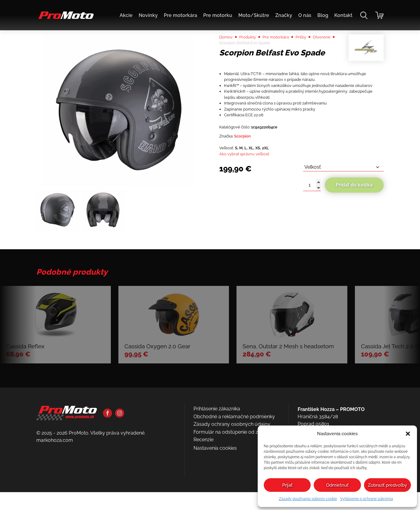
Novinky (148, 15)
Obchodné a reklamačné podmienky (234, 464)
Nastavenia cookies (215, 496)
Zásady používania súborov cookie (308, 499)
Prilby (315, 52)
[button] (408, 434)
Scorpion (248, 182)
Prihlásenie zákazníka (217, 457)
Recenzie (203, 488)
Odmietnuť (337, 485)
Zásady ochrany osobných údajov (232, 472)
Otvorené (230, 59)
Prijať (287, 485)
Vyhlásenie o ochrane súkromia (367, 499)
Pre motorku (218, 15)
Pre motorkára (180, 15)
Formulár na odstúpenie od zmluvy (233, 480)
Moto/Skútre (254, 15)
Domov (228, 52)
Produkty (253, 52)
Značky (284, 15)
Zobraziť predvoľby (387, 485)
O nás (305, 15)
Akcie (126, 15)
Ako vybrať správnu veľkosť (250, 202)
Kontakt (343, 15)
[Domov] (65, 18)
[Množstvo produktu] (312, 235)
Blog (323, 15)
